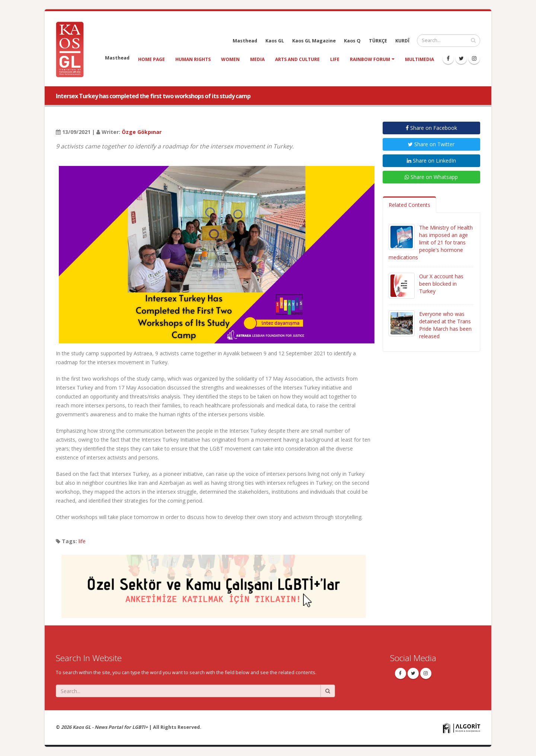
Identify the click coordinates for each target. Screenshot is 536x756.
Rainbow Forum (370, 59)
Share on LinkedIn (431, 161)
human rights (193, 59)
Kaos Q (352, 41)
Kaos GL (275, 41)
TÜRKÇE (378, 41)
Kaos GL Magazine (314, 41)
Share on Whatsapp (431, 177)
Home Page (151, 59)
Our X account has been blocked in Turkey (441, 284)
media (257, 59)
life (335, 59)
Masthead (245, 41)
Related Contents (409, 205)
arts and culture (297, 59)
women (230, 59)
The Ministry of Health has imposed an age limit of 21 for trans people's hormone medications (431, 242)
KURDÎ (402, 41)
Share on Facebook (431, 128)
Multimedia (419, 59)
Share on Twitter (431, 144)
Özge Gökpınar (142, 132)
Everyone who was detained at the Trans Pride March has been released (445, 325)
